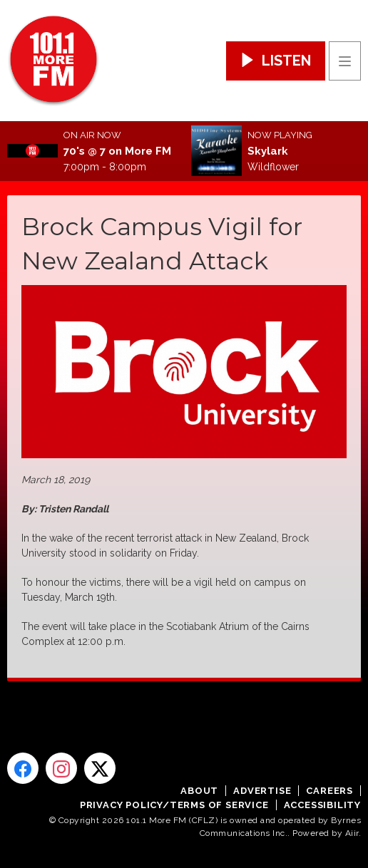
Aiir (352, 833)
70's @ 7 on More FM (117, 151)
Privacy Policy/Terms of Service (174, 805)
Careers (329, 791)
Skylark (268, 151)
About (199, 791)
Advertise (262, 791)
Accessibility (322, 805)
